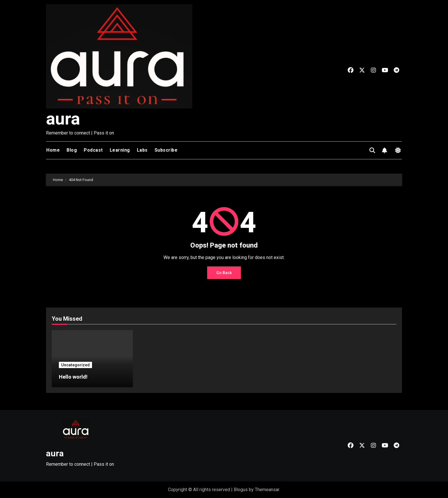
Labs (142, 150)
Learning (120, 150)
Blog (72, 150)
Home (53, 150)
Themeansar (267, 490)
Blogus (241, 490)
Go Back (224, 273)
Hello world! (73, 377)
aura (63, 119)
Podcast (93, 150)
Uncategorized (75, 365)
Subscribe (166, 150)
